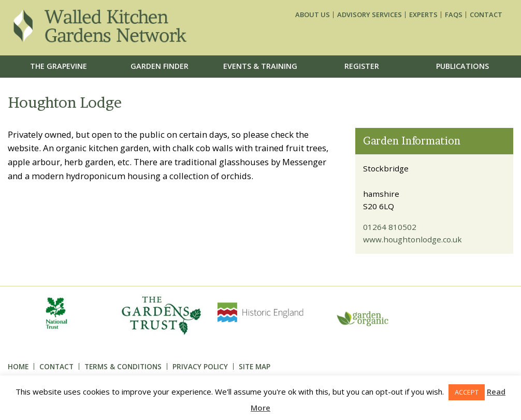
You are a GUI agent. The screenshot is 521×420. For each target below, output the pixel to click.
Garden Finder (160, 66)
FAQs (454, 15)
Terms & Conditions (123, 366)
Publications (462, 66)
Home (18, 366)
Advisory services (370, 15)
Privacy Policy (200, 366)
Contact (486, 15)
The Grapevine (59, 66)
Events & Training (260, 66)
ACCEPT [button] (467, 392)
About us (313, 15)
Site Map (255, 366)
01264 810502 (390, 227)
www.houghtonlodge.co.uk (413, 239)
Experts (423, 15)
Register (362, 66)
